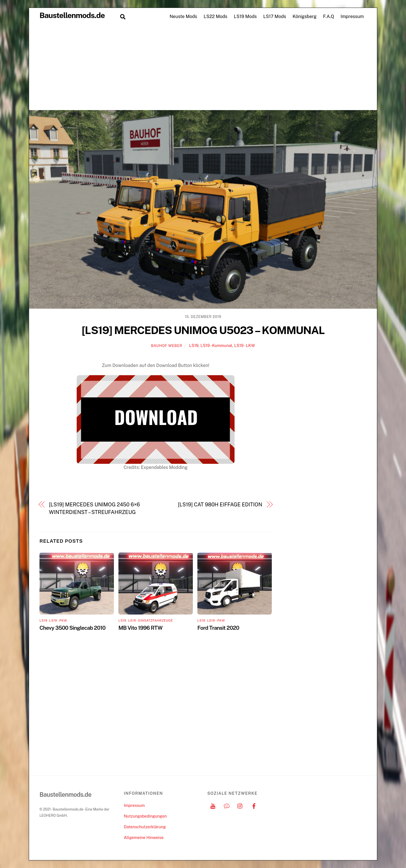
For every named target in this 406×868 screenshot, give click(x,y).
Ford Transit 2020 (218, 628)
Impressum (352, 16)
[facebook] (254, 805)
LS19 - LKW (245, 345)
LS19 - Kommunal (216, 345)
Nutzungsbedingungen (145, 816)
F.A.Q (329, 16)
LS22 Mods (215, 16)
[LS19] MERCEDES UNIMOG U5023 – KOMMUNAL (203, 330)
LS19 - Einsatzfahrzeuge (150, 620)
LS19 (194, 345)
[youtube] (213, 805)
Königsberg (305, 16)
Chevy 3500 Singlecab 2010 (72, 628)
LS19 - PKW (58, 620)
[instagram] (240, 805)
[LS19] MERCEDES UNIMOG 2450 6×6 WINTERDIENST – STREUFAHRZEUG (95, 508)
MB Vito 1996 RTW (140, 628)
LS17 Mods (275, 16)
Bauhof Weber (167, 346)
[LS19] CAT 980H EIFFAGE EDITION (220, 505)
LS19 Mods (245, 16)
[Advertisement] (203, 68)
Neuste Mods (183, 16)
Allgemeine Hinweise (144, 837)
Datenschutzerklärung (145, 827)
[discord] (227, 805)
